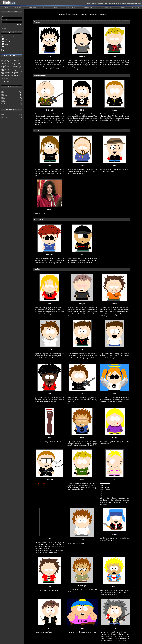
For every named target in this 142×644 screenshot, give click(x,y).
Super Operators (73, 14)
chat (45, 8)
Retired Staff (94, 14)
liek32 (122, 8)
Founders (62, 14)
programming (90, 8)
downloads (71, 8)
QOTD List (5, 82)
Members (103, 14)
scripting (108, 8)
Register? (5, 29)
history (18, 8)
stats (56, 8)
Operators (84, 14)
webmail (136, 8)
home (6, 8)
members (32, 8)
